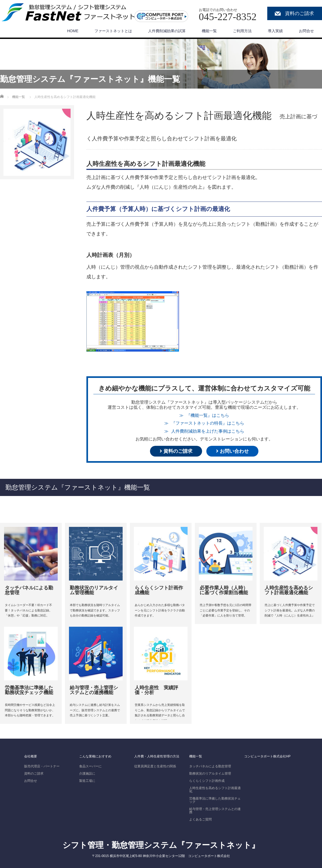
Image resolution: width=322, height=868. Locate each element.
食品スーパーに (90, 766)
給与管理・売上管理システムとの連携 (215, 811)
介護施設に (87, 774)
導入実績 (275, 31)
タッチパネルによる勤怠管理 (210, 766)
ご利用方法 (242, 31)
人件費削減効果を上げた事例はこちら (208, 431)
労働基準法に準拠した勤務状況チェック (215, 800)
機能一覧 (209, 31)
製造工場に (87, 781)
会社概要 (31, 756)
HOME (73, 31)
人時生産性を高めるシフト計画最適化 (215, 790)
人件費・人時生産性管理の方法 (157, 756)
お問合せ (306, 31)
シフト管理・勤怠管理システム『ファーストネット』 (161, 845)
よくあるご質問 (200, 819)
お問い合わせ (232, 451)
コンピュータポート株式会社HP (267, 756)
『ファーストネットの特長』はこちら (208, 423)
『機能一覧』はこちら (208, 415)
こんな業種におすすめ (95, 756)
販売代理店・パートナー (42, 766)
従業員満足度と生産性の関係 (155, 766)
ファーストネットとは (113, 31)
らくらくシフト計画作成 (207, 781)
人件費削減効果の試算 (167, 31)
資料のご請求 (299, 13)
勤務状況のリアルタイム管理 (210, 774)
